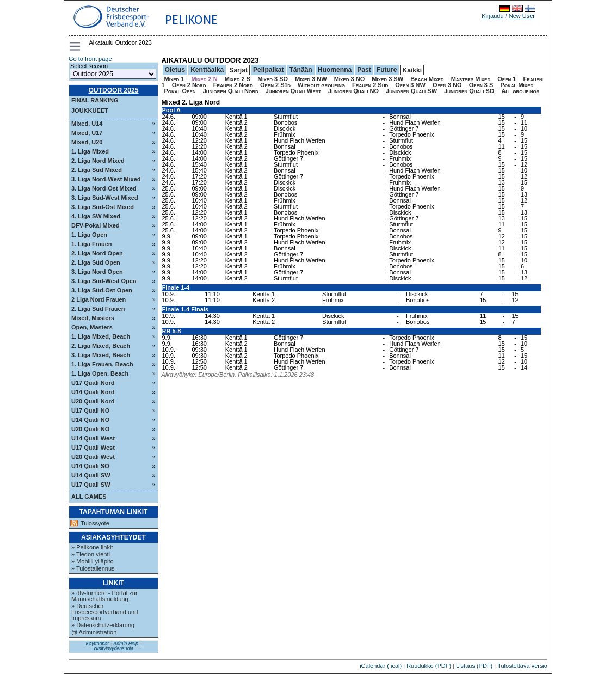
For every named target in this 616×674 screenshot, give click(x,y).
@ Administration (94, 632)
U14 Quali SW (91, 475)
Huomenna (335, 70)
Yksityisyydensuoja (113, 648)
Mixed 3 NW (311, 79)
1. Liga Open (89, 235)
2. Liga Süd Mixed (97, 170)
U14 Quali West (93, 438)
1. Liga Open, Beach (100, 373)
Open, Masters (92, 327)
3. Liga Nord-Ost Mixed (104, 188)
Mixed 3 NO (350, 79)
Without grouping (321, 85)
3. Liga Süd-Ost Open (102, 290)
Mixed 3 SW (387, 79)
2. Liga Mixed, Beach (101, 346)
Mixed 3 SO (273, 79)
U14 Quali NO (90, 420)
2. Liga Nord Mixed (98, 161)
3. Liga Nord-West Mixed (106, 179)
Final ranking (95, 100)
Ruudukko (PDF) (429, 666)
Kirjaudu (492, 16)
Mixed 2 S (238, 79)
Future (387, 70)
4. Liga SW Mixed (96, 216)
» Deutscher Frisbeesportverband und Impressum (104, 612)
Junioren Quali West (293, 91)
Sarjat (238, 70)
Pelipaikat (268, 70)
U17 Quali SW (91, 485)
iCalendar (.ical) (381, 666)
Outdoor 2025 (113, 90)
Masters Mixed (471, 79)
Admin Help (125, 644)
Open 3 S (481, 85)
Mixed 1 (174, 79)
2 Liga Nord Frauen (98, 299)
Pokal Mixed (517, 85)
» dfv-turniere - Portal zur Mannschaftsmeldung (104, 596)
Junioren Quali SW (411, 91)
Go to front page (90, 59)
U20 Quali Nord (93, 401)
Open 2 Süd (275, 85)
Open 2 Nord (189, 85)
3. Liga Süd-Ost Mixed (103, 207)
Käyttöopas (97, 644)
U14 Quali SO (90, 466)
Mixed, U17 (87, 133)
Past (364, 70)
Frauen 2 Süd (370, 85)
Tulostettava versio (522, 666)
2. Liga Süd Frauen (98, 309)
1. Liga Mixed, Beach (101, 336)
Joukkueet (90, 111)
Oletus (175, 70)
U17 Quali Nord (93, 383)
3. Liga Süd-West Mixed (105, 198)
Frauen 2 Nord (233, 85)
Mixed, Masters (93, 318)
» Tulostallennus (93, 568)
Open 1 (507, 79)
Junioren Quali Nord (231, 91)
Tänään (300, 70)
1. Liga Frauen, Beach (102, 364)
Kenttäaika (207, 70)
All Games (89, 497)
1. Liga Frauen (92, 244)
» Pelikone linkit (92, 547)
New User (522, 16)
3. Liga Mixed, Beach (101, 355)
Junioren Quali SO (469, 91)
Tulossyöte (95, 523)
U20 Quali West (93, 457)
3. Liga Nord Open (97, 272)
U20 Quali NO (90, 429)
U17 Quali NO (90, 410)
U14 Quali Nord (93, 392)
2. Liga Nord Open (97, 253)
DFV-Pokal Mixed (96, 225)
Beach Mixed (427, 79)
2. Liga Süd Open (96, 262)
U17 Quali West (93, 448)
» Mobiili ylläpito (93, 561)
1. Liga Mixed (90, 151)
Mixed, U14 (87, 124)
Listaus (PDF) (474, 666)
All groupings (520, 91)
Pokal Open (180, 91)
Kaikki (412, 70)
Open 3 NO (447, 85)
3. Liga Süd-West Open (104, 281)
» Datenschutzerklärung (103, 625)
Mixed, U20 (87, 142)
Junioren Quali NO (353, 91)
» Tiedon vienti (91, 554)
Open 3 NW (410, 85)
